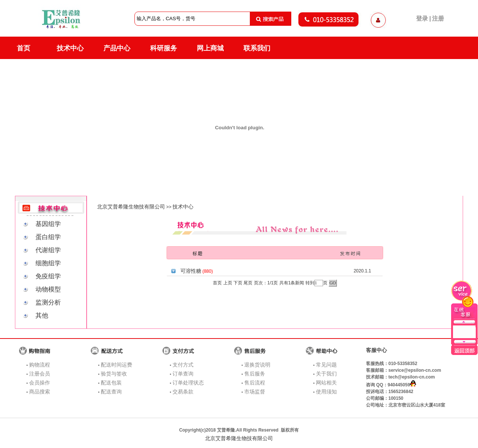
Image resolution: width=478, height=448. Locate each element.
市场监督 (255, 392)
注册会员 (40, 374)
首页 (24, 48)
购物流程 (40, 365)
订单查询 (183, 374)
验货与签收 (114, 374)
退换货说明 (257, 365)
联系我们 (257, 48)
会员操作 (40, 383)
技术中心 (70, 48)
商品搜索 (40, 392)
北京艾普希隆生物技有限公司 (131, 207)
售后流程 (255, 383)
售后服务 (255, 374)
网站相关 (326, 383)
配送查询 (111, 392)
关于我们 (326, 374)
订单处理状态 (188, 383)
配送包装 (111, 383)
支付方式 (183, 365)
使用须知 (326, 392)
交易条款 (183, 392)
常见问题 (326, 365)
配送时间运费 (117, 365)
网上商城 (210, 48)
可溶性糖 (191, 271)
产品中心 (117, 48)
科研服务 (164, 48)
